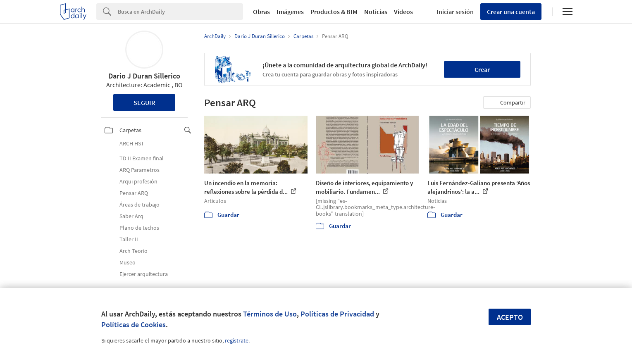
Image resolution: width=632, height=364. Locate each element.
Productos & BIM (334, 12)
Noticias (376, 12)
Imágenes (290, 12)
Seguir (144, 102)
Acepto (510, 317)
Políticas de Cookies (134, 325)
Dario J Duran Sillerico (144, 76)
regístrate (237, 340)
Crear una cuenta (511, 12)
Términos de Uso (270, 314)
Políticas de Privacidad (337, 314)
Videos (403, 12)
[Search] (180, 12)
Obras (261, 12)
